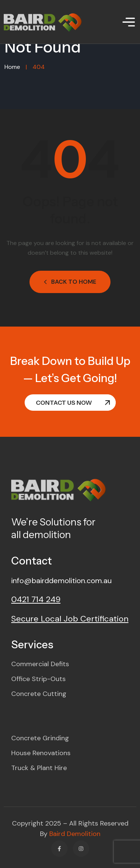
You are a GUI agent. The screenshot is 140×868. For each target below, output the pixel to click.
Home (12, 67)
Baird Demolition (75, 834)
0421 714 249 (36, 599)
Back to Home (70, 282)
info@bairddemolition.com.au (61, 581)
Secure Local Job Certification (70, 619)
